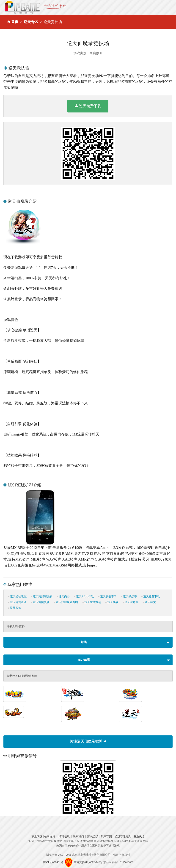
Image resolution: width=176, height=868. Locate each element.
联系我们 (78, 836)
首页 (15, 22)
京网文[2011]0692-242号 (88, 862)
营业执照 (139, 836)
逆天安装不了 (107, 596)
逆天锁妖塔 (129, 596)
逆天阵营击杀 (17, 602)
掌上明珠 (37, 836)
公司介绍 (50, 836)
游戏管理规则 (123, 836)
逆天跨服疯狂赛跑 (66, 602)
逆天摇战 (112, 602)
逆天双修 (15, 608)
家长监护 (93, 836)
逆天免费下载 (88, 106)
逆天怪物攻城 (17, 596)
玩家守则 (106, 836)
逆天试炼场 (131, 602)
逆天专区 (31, 22)
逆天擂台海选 (92, 602)
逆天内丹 (63, 596)
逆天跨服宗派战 (42, 596)
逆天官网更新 (40, 602)
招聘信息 (64, 836)
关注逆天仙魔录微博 (88, 741)
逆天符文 (149, 602)
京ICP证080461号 (53, 862)
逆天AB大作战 (84, 596)
